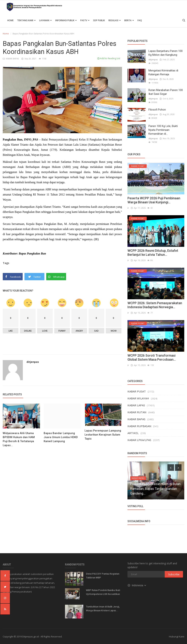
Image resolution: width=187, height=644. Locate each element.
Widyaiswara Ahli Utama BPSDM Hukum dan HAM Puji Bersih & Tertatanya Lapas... (19, 439)
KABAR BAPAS (11, 59)
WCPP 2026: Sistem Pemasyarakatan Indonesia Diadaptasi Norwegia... (155, 305)
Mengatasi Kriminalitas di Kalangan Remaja (163, 72)
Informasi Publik (66, 20)
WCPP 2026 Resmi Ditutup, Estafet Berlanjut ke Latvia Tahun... (153, 253)
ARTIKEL (133, 433)
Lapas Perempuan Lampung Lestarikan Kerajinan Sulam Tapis (103, 435)
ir (128, 208)
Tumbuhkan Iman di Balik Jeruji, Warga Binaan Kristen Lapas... (103, 609)
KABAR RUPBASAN (139, 426)
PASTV (85, 20)
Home (10, 20)
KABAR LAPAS (136, 405)
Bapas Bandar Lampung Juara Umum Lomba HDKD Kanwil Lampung (61, 437)
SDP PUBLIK (99, 20)
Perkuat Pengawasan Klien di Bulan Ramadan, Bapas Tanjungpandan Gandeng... (155, 489)
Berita (129, 20)
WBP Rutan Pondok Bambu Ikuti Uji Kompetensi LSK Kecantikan (103, 592)
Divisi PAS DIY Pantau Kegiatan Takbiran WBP (103, 576)
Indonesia (137, 585)
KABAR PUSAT (137, 391)
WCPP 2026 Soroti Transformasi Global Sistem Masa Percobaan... (152, 357)
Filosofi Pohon (157, 110)
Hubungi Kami (177, 637)
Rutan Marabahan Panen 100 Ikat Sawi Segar (166, 92)
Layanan (45, 20)
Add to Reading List (109, 58)
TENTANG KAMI (26, 20)
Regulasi (115, 20)
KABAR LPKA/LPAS (139, 440)
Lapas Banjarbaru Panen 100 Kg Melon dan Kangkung (166, 53)
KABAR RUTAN (137, 412)
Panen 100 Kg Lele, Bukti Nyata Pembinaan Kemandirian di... (163, 130)
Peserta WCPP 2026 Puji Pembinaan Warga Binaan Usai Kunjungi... (154, 200)
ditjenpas (33, 362)
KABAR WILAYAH (138, 398)
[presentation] (171, 468)
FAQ (140, 20)
